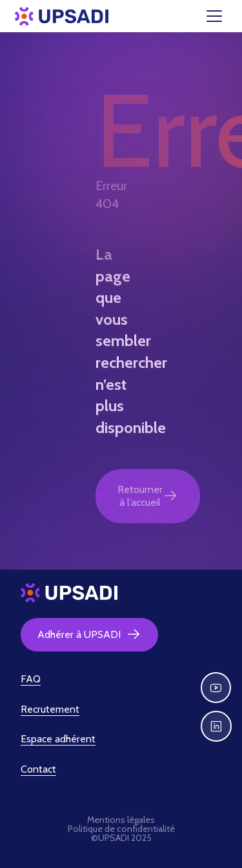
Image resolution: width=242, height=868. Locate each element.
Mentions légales (121, 820)
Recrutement (50, 709)
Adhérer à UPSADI (89, 635)
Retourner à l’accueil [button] (148, 496)
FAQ (31, 679)
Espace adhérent (58, 739)
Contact (38, 769)
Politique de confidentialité (121, 829)
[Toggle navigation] (222, 16)
